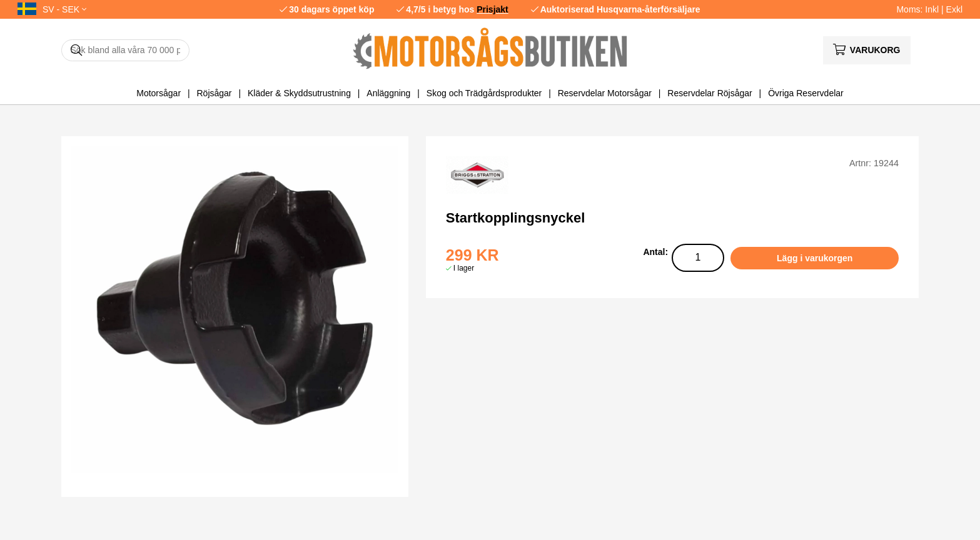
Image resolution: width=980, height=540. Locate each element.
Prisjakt (493, 9)
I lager (464, 268)
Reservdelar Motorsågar (605, 93)
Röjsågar (214, 93)
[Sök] (125, 50)
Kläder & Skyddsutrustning (299, 93)
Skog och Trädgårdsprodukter (484, 93)
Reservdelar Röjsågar (710, 93)
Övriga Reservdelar (806, 93)
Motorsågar (159, 93)
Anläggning (388, 93)
